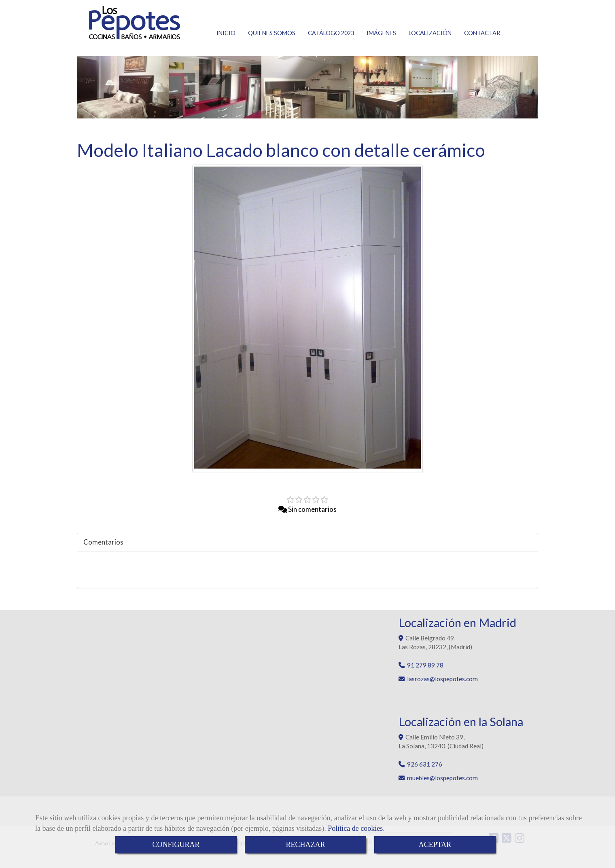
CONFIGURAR (176, 845)
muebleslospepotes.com (442, 778)
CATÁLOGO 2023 (331, 33)
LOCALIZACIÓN (430, 33)
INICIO (226, 33)
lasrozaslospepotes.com (442, 679)
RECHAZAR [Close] (305, 845)
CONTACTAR (482, 33)
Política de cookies (355, 828)
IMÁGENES (381, 33)
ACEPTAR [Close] (435, 845)
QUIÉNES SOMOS (272, 33)
